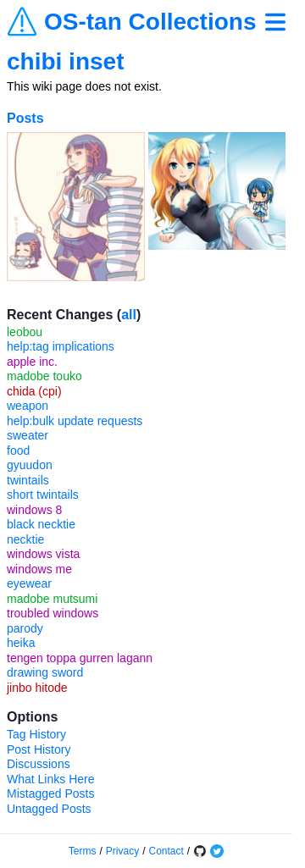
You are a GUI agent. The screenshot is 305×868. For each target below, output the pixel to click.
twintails (28, 480)
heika (21, 643)
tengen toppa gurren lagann (80, 658)
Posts (25, 118)
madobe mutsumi (52, 599)
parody (25, 628)
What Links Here (50, 779)
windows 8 (34, 510)
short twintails (43, 495)
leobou (25, 332)
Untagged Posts (49, 809)
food (18, 451)
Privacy (122, 851)
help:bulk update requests (75, 421)
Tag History (36, 734)
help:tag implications (61, 346)
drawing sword (45, 672)
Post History (39, 749)
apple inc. (32, 362)
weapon (28, 406)
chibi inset (65, 61)
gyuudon (30, 465)
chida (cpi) (34, 391)
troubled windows (53, 613)
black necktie (41, 524)
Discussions (39, 764)
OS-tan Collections (150, 22)
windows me (39, 569)
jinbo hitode (37, 688)
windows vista (43, 554)
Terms (83, 851)
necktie (25, 539)
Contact (166, 851)
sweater (28, 435)
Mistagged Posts (51, 793)
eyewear (29, 583)
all (129, 315)
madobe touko (44, 376)
